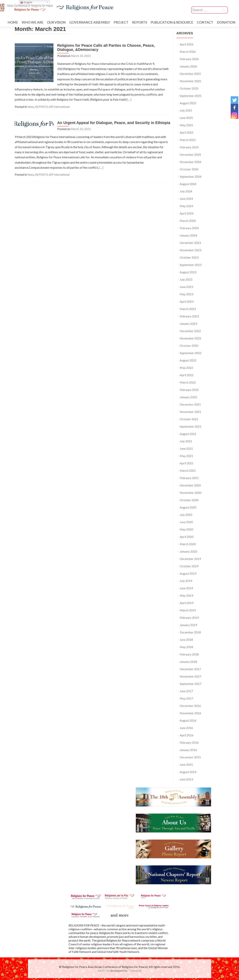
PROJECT (121, 22)
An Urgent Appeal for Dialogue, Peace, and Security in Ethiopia (113, 123)
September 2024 (191, 176)
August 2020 (188, 507)
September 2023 (191, 265)
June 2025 (186, 118)
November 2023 (190, 250)
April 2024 (187, 213)
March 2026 (188, 52)
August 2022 (188, 360)
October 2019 (189, 566)
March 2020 (188, 544)
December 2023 (190, 243)
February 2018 (189, 654)
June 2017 (186, 691)
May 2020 (186, 529)
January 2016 (188, 750)
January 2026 (188, 66)
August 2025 (188, 103)
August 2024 (188, 184)
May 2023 (186, 294)
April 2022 (187, 375)
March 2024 (188, 221)
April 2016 (187, 735)
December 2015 (190, 757)
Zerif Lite (104, 970)
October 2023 (189, 257)
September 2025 (191, 96)
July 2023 (186, 279)
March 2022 (188, 382)
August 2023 (188, 272)
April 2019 (187, 603)
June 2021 (186, 448)
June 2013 (186, 779)
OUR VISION (56, 22)
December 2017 (190, 669)
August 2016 (188, 720)
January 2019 (188, 625)
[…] (70, 99)
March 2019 (188, 610)
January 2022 (188, 397)
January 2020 (188, 551)
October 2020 (189, 500)
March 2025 (188, 140)
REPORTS (140, 22)
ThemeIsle (135, 970)
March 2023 (188, 309)
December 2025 (190, 74)
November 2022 (190, 338)
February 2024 (189, 228)
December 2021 (190, 404)
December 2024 (190, 154)
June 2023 (186, 287)
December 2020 (190, 485)
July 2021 (186, 441)
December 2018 (190, 632)
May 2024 (186, 206)
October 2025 (189, 88)
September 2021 (191, 426)
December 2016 (190, 706)
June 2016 (186, 728)
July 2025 (186, 110)
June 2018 (186, 640)
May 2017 (186, 698)
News (31, 107)
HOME (13, 22)
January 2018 (188, 662)
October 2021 (189, 419)
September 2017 (191, 684)
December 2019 (190, 559)
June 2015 (186, 764)
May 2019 (186, 595)
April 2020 (187, 537)
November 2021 (190, 412)
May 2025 (186, 125)
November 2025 (190, 81)
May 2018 (186, 647)
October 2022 (189, 346)
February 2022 (189, 390)
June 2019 (186, 588)
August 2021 (188, 434)
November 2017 (190, 676)
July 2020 (186, 515)
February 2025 (189, 147)
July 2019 (186, 581)
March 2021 (188, 470)
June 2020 (186, 522)
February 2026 (189, 59)
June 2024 (186, 199)
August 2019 (188, 573)
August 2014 (188, 772)
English (26, 2)
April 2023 (187, 301)
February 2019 (189, 617)
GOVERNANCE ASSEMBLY (90, 22)
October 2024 (189, 169)
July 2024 (186, 191)
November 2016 (190, 713)
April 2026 (187, 44)
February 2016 (189, 742)
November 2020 (190, 493)
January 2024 (188, 235)
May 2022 (186, 368)
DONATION (226, 22)
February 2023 (189, 316)
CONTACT (205, 22)
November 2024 (190, 162)
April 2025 (187, 132)
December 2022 (190, 331)
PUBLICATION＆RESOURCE (172, 22)
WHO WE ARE (33, 22)
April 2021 (187, 463)
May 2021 (186, 456)
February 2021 (189, 478)
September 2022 (191, 353)
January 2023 (188, 323)
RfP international (59, 107)
